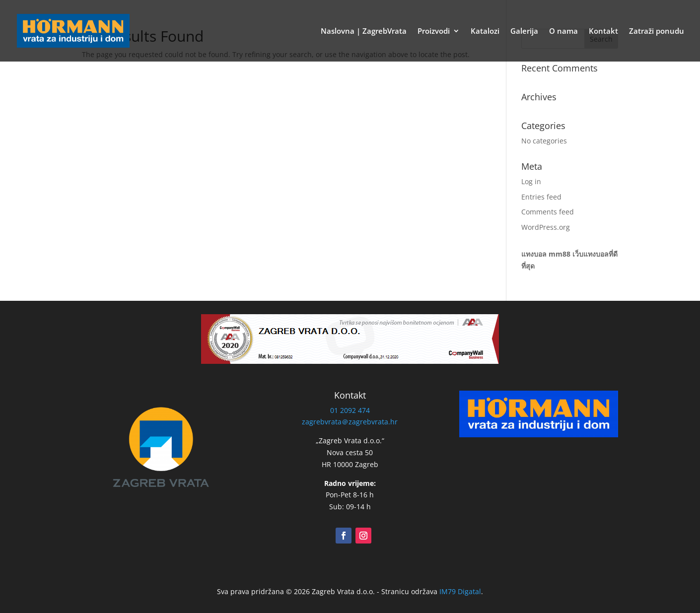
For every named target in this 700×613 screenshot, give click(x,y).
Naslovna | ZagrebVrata (364, 32)
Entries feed (541, 197)
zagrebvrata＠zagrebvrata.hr (350, 422)
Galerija (524, 32)
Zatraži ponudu (657, 32)
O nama (563, 32)
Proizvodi (434, 32)
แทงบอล (534, 254)
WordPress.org (546, 227)
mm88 (560, 254)
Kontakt (603, 32)
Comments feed (548, 212)
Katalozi (485, 32)
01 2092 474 (350, 410)
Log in (531, 181)
